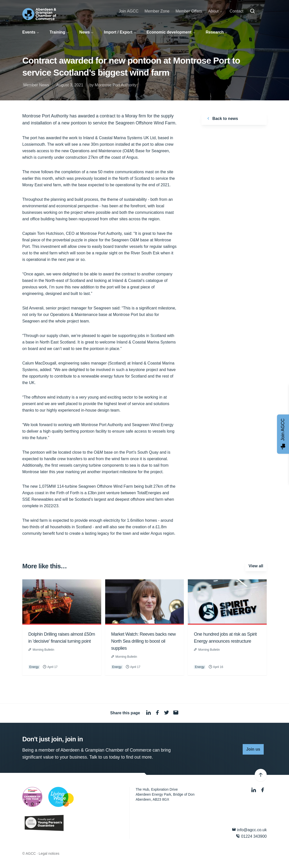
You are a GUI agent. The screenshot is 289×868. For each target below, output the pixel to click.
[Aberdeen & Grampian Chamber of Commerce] (39, 14)
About (213, 11)
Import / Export (118, 32)
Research (215, 32)
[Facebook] (263, 790)
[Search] (252, 11)
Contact (237, 11)
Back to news (222, 118)
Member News (36, 85)
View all (256, 566)
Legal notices (49, 853)
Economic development (169, 32)
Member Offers (189, 11)
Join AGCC (129, 11)
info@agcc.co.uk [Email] (249, 830)
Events (29, 32)
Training (57, 32)
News (85, 32)
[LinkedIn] (254, 790)
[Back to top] (261, 775)
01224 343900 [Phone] (251, 836)
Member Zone (157, 11)
